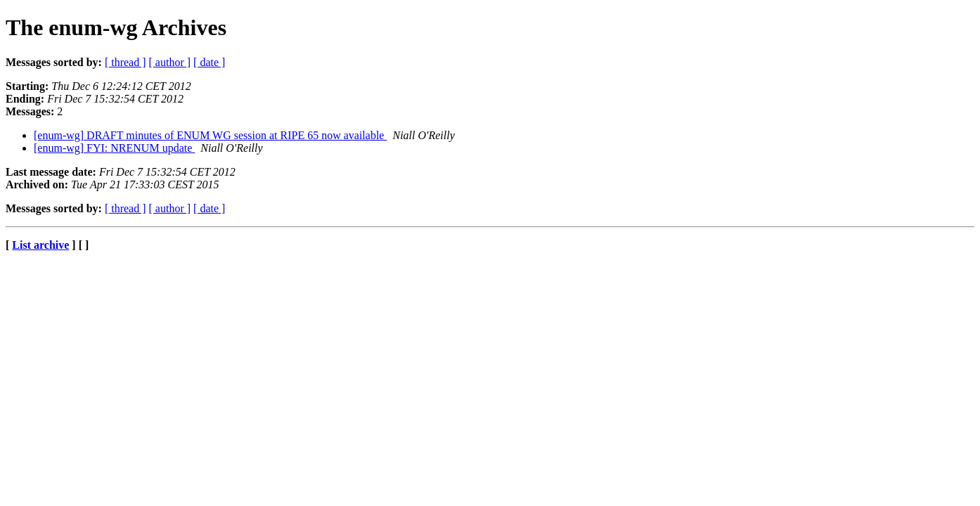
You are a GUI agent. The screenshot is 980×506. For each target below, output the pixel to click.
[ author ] (170, 62)
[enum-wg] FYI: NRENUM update (114, 148)
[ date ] (209, 62)
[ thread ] (125, 62)
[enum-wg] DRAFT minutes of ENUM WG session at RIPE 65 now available (210, 135)
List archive (40, 245)
